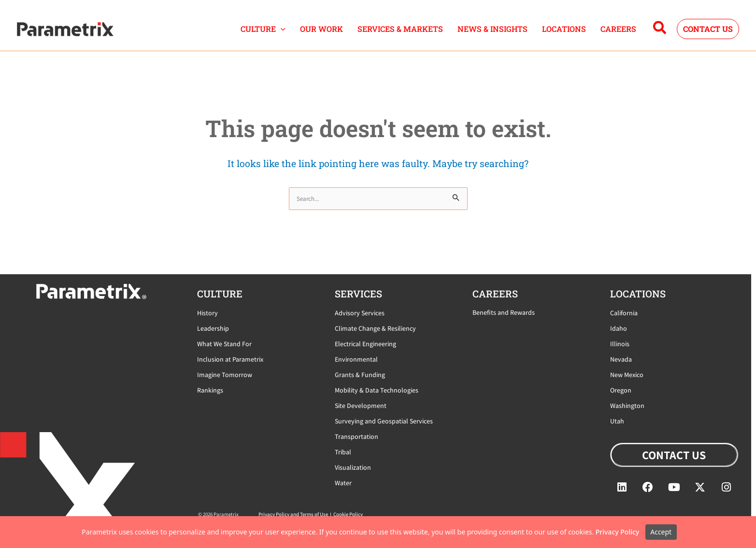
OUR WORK (321, 29)
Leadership (213, 328)
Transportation (357, 436)
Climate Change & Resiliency (375, 328)
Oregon (621, 390)
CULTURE (263, 29)
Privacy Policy (617, 532)
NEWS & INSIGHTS (492, 29)
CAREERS (618, 29)
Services (358, 294)
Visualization (353, 467)
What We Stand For (224, 344)
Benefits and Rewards (504, 312)
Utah (617, 421)
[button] (281, 29)
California (624, 313)
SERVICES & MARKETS (400, 29)
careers (495, 294)
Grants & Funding (360, 375)
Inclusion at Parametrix (230, 359)
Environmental (356, 359)
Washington (627, 406)
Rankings (210, 390)
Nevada (621, 359)
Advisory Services (360, 313)
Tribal (343, 452)
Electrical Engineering (365, 344)
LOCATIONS (564, 29)
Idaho (619, 328)
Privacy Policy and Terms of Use (293, 514)
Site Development (361, 406)
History (207, 313)
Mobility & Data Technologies (377, 390)
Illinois (620, 344)
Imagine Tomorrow (225, 375)
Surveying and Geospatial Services (384, 421)
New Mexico (627, 375)
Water (343, 483)
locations (638, 294)
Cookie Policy (348, 514)
